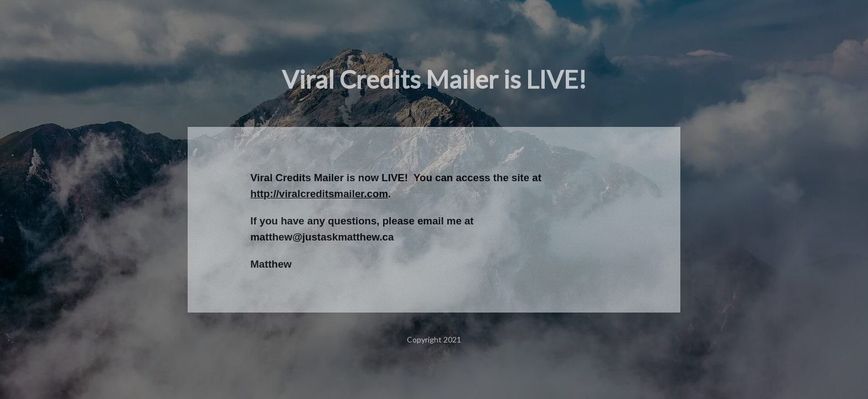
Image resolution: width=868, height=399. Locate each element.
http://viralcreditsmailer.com (319, 194)
